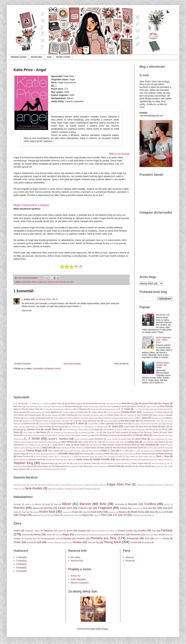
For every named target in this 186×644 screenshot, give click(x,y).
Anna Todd (165, 406)
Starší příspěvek (121, 364)
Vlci (68, 542)
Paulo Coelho (69, 451)
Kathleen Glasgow (81, 435)
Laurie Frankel (26, 442)
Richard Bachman (50, 454)
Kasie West (51, 435)
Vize (62, 542)
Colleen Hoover (113, 415)
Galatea (123, 508)
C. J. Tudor (138, 409)
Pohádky (17, 539)
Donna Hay (130, 418)
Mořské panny (94, 535)
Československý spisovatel (142, 515)
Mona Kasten (91, 448)
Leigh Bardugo (52, 442)
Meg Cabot (48, 448)
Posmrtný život (31, 539)
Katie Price (42, 282)
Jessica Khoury (83, 430)
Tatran (96, 515)
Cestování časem (32, 531)
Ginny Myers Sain (138, 424)
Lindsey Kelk (133, 442)
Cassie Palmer (97, 412)
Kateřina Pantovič (65, 435)
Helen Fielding (45, 427)
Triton (104, 515)
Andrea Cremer (120, 406)
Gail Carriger (44, 424)
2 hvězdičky (21, 561)
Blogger (105, 629)
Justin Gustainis (122, 432)
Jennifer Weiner (51, 429)
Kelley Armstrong (110, 435)
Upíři (39, 542)
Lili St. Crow (97, 442)
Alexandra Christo (112, 404)
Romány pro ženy (67, 282)
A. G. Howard (19, 403)
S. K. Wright (74, 456)
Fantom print (65, 508)
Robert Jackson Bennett (145, 454)
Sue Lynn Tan (64, 463)
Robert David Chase (125, 454)
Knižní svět (29, 299)
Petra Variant (93, 451)
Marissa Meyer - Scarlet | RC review (163, 365)
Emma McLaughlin (111, 421)
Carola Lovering (36, 412)
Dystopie (82, 531)
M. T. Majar (66, 445)
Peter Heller (81, 451)
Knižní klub (47, 512)
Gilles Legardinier (107, 424)
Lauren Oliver (141, 439)
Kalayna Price (138, 432)
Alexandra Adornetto (94, 403)
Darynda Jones (44, 418)
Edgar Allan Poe (119, 484)
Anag (47, 504)
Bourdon (133, 504)
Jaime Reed (143, 427)
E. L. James (143, 418)
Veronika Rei (130, 466)
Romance (81, 539)
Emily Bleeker (57, 421)
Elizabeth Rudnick (42, 421)
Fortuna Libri (85, 508)
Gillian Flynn (123, 424)
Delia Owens (118, 418)
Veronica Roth (114, 466)
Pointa (49, 515)
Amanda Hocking (72, 406)
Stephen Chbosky (164, 460)
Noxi (160, 512)
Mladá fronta (137, 512)
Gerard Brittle (93, 424)
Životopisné (147, 542)
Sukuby (166, 539)
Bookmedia (119, 504)
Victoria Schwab (145, 466)
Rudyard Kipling (92, 489)
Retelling (67, 539)
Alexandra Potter (146, 403)
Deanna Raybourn (74, 418)
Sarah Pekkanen (20, 460)
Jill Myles (96, 429)
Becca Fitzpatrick (80, 409)
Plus (42, 515)
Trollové (30, 542)
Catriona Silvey (112, 412)
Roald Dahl (97, 454)
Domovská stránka (18, 57)
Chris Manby (19, 415)
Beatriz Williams (65, 409)
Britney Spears (110, 409)
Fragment (105, 508)
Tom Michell (71, 466)
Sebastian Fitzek (35, 459)
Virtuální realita (53, 542)
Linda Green (119, 442)
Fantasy (167, 530)
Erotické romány (125, 531)
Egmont (36, 508)
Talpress (86, 515)
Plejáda (35, 515)
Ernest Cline (160, 421)
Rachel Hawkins (163, 451)
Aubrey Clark (34, 409)
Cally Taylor (149, 409)
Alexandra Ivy (128, 403)
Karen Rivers (28, 435)
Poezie (167, 535)
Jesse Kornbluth (68, 430)
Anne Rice (34, 485)
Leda (84, 512)
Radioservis (67, 515)
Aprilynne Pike (19, 409)
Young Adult (112, 542)
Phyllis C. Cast (108, 451)
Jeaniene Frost (33, 429)
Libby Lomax (83, 442)
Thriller (17, 542)
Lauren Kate (126, 439)
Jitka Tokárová (108, 430)
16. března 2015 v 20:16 (47, 299)
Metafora (123, 512)
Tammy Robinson (123, 463)
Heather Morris (30, 427)
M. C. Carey (53, 445)
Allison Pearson (56, 406)
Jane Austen (33, 488)
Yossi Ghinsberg (46, 469)
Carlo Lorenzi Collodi (81, 485)
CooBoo (150, 504)
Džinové (103, 531)
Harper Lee (18, 427)
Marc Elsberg (94, 445)
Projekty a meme (63, 57)
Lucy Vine (41, 445)
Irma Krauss (73, 427)
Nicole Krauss (165, 448)
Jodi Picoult (150, 429)
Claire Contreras (68, 415)
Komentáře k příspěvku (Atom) (47, 369)
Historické (26, 535)
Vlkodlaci (77, 542)
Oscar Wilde (79, 489)
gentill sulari (59, 469)
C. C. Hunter (124, 409)
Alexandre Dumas (20, 485)
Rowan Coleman (24, 456)
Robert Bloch (110, 454)
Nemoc (148, 535)
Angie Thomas (151, 406)
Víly (97, 542)
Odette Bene (18, 451)
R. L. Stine (137, 451)
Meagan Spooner (33, 448)
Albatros (28, 504)
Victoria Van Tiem (161, 466)
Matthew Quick (19, 448)
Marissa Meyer (131, 445)
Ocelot (169, 512)
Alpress (38, 504)
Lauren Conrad (80, 439)
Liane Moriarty (67, 442)
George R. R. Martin (75, 424)
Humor (49, 535)
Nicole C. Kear (152, 448)
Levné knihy (96, 512)
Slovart (77, 515)
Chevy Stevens (163, 412)
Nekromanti (135, 535)
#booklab (17, 504)
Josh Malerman (69, 432)
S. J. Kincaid (62, 456)
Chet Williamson (148, 412)
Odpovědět (27, 311)
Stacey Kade (121, 459)
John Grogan (28, 432)
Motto (152, 512)
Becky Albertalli (96, 409)
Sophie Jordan (83, 459)
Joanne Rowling (136, 430)
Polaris (57, 515)
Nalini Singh (105, 448)
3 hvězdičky (26, 282)
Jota (165, 508)
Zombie (134, 542)
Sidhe (157, 539)
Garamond (136, 508)
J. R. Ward (112, 426)
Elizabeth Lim (27, 421)
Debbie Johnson (89, 418)
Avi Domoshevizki (49, 409)
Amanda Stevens (89, 406)
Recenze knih (37, 57)
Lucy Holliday (29, 445)
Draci (60, 531)
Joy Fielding (83, 432)
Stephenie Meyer (48, 463)
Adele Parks (56, 403)
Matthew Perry (165, 445)
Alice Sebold (30, 406)
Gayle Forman (57, 424)
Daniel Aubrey (158, 415)
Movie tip (130, 557)
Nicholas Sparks (137, 448)
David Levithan (59, 418)
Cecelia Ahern (129, 412)
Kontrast (66, 512)
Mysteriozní (106, 535)
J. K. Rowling (85, 427)
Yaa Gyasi (33, 469)
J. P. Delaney (98, 427)
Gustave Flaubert (164, 485)
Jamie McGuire (159, 427)
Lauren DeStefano (96, 439)
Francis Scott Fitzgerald (145, 485)
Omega (23, 515)
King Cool (25, 512)
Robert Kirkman (165, 454)
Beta (103, 504)
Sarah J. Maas (163, 456)
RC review (75, 557)
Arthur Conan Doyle (63, 485)
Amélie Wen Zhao (104, 406)
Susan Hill (77, 463)
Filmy (49, 57)
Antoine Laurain (46, 485)
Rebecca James (35, 454)
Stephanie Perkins (148, 460)
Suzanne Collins (90, 463)
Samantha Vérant (88, 456)
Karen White (40, 435)
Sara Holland (130, 456)
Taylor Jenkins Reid (140, 463)
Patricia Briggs (34, 450)
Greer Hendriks (152, 424)
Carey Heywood (20, 412)
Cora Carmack (128, 415)
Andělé (17, 531)
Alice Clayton (164, 403)
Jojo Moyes (41, 432)
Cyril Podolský (143, 415)
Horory (37, 534)
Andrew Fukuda (136, 406)
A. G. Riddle (32, 404)
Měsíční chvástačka (80, 583)
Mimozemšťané (80, 535)
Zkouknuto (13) (163, 315)
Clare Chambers (84, 415)
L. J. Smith (32, 439)
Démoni (94, 531)
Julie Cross (107, 432)
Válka (90, 542)
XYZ (115, 515)
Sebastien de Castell (53, 460)
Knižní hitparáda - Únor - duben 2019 (164, 340)
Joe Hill (161, 429)
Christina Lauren (34, 415)
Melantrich (112, 512)
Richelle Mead (67, 454)
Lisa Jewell (147, 442)
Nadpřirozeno (119, 535)
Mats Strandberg (148, 445)
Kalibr (16, 512)
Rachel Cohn (148, 451)
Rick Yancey (85, 454)
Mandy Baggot (80, 445)
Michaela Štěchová (76, 448)
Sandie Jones (102, 456)
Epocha (48, 508)
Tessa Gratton (43, 466)
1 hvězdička (21, 557)
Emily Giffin (69, 421)
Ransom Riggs (20, 454)
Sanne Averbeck (117, 456)
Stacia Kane (134, 460)
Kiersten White (142, 435)
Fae (154, 531)
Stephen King (23, 463)
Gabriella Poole (29, 424)
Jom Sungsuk (55, 432)
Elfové (112, 531)
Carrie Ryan (83, 412)
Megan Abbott (61, 448)
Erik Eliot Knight (128, 421)
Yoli (125, 515)
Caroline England (68, 412)
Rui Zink (37, 456)
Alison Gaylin (43, 406)
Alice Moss (18, 406)
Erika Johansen (146, 421)
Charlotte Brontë (98, 485)
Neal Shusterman (120, 448)
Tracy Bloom (84, 466)
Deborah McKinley (104, 418)
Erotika (142, 531)
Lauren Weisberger (157, 439)
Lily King (108, 442)
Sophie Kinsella (101, 459)
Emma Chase (82, 421)
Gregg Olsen (165, 424)
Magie (66, 534)
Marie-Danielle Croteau (112, 445)
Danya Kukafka (29, 418)
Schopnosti (132, 538)
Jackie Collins (129, 427)
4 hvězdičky (21, 568)
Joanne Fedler (122, 430)
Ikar (155, 508)
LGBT (57, 535)
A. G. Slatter (44, 404)
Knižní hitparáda (78, 579)
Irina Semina (59, 427)
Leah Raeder (39, 442)
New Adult (158, 535)
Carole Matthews (52, 412)
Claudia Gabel (98, 415)
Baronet (85, 504)
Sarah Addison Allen (146, 456)
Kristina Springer (159, 435)
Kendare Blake (126, 435)
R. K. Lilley (124, 451)
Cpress (167, 504)
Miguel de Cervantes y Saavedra (60, 489)
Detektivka (48, 531)
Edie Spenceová (157, 418)
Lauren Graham (112, 439)
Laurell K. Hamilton (58, 439)
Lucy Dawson (160, 442)
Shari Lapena (68, 460)
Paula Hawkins (54, 451)
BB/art (34, 282)
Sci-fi (147, 539)
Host (145, 508)
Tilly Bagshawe (58, 466)
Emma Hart (96, 421)
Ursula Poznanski (99, 466)
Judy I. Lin (94, 432)
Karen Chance (153, 432)
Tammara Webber (107, 463)
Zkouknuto (130, 561)
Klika (35, 512)
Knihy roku (76, 576)
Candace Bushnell (163, 409)
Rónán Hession (49, 456)
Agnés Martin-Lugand (74, 403)
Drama (69, 531)
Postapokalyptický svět (50, 539)
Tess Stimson (28, 466)
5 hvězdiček (21, 571)
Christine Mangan (51, 415)
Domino (19, 508)
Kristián (75, 512)
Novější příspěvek (22, 364)
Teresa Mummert (158, 463)
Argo (56, 504)
